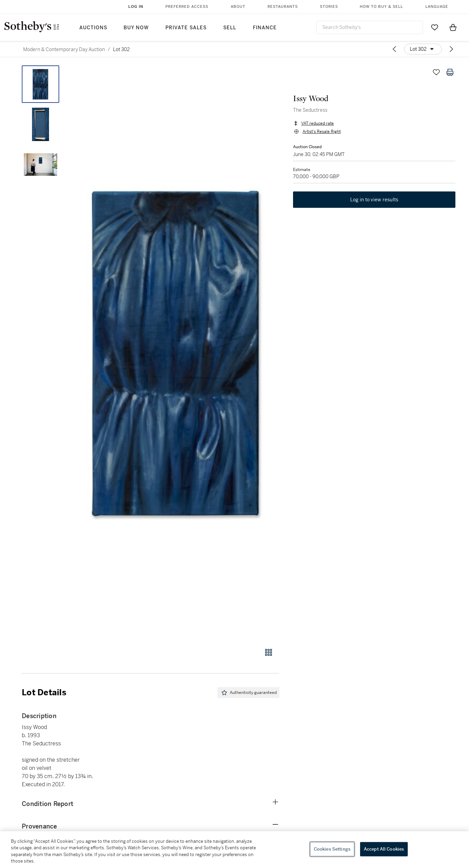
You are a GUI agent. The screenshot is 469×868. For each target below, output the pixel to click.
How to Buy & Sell (381, 7)
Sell (230, 28)
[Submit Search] (415, 27)
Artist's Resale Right (322, 131)
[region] (234, 850)
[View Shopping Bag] (453, 27)
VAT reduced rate (318, 123)
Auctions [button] (93, 28)
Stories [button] (329, 7)
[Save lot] (436, 72)
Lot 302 (121, 49)
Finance (265, 28)
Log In (136, 6)
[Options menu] (423, 49)
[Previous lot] (394, 49)
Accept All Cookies (384, 849)
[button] (177, 353)
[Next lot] (451, 49)
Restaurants (283, 7)
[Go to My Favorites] (435, 27)
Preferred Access (187, 7)
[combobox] (370, 27)
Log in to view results (374, 200)
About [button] (238, 7)
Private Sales (186, 28)
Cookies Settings (332, 849)
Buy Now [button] (136, 28)
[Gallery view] (269, 652)
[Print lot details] (450, 72)
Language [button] (437, 7)
